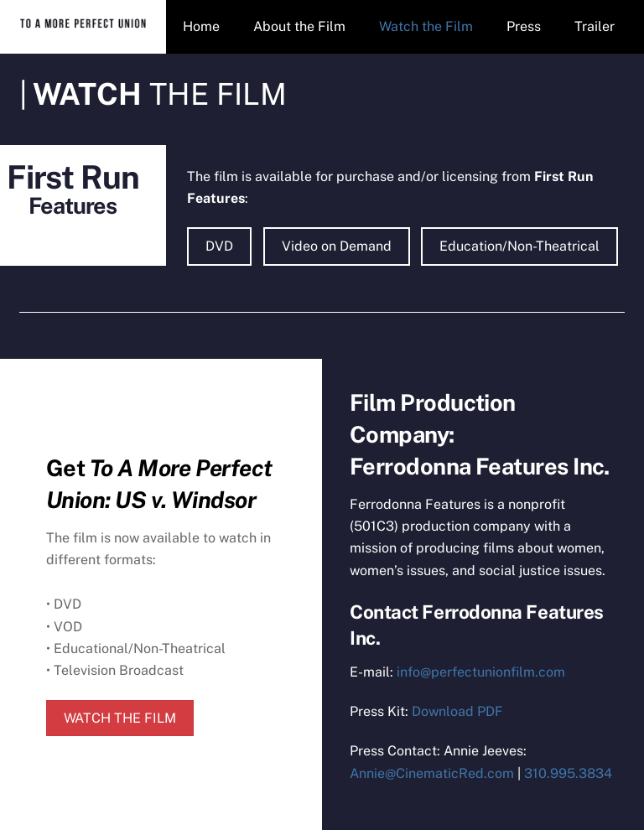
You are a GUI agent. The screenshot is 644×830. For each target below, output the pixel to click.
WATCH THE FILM (120, 718)
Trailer (595, 26)
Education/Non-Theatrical (519, 246)
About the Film (299, 26)
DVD (219, 246)
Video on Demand (337, 246)
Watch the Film (426, 26)
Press (524, 26)
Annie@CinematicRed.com (432, 773)
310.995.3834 (568, 773)
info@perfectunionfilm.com (481, 672)
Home (201, 26)
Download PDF (457, 711)
